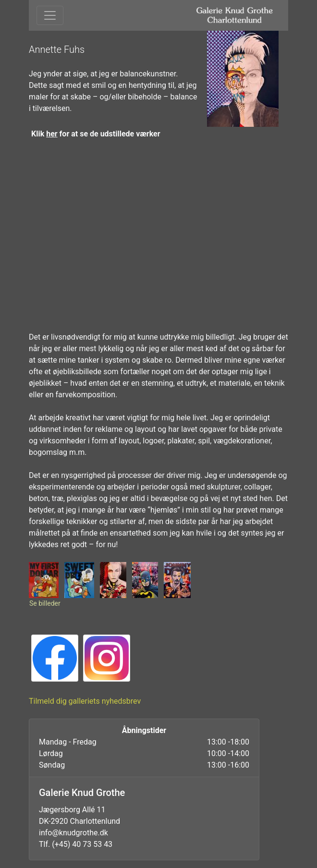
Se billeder (45, 603)
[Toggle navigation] (50, 15)
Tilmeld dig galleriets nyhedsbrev (85, 701)
